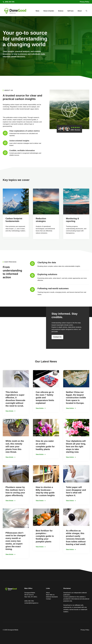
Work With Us (50, 595)
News (37, 11)
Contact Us (57, 337)
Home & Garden (49, 11)
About (80, 11)
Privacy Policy (85, 2)
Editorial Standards (52, 597)
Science (61, 11)
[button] (86, 11)
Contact (48, 599)
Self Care (70, 11)
